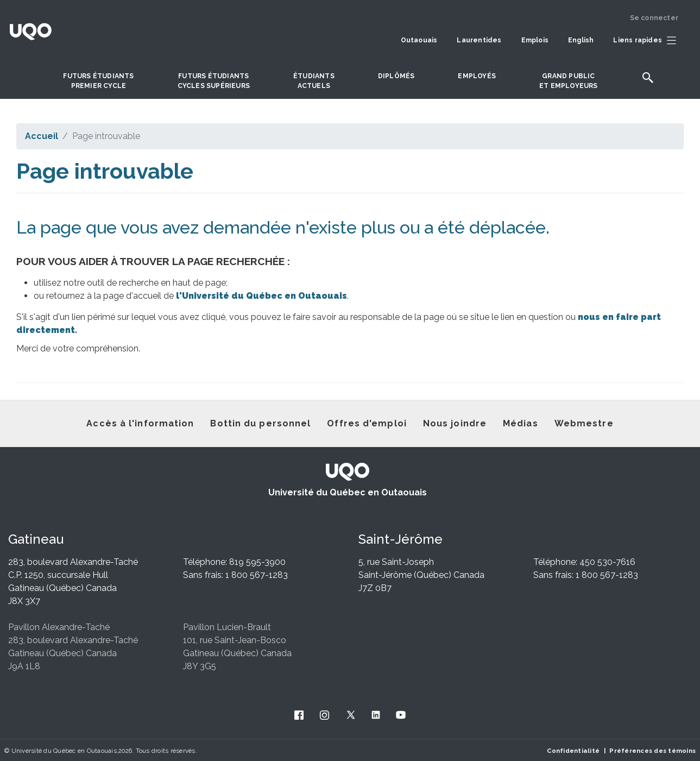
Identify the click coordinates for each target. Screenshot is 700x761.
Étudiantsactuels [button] (314, 81)
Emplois (535, 40)
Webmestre (584, 423)
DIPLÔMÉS (396, 76)
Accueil (42, 136)
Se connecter (654, 18)
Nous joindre (455, 423)
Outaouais (419, 40)
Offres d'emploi (367, 423)
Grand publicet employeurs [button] (569, 81)
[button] (647, 41)
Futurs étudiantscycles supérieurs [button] (214, 81)
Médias (521, 423)
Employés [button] (477, 76)
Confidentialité (573, 751)
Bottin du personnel (260, 423)
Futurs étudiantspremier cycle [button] (98, 81)
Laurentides (479, 40)
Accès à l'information (140, 423)
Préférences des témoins (652, 751)
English (581, 40)
